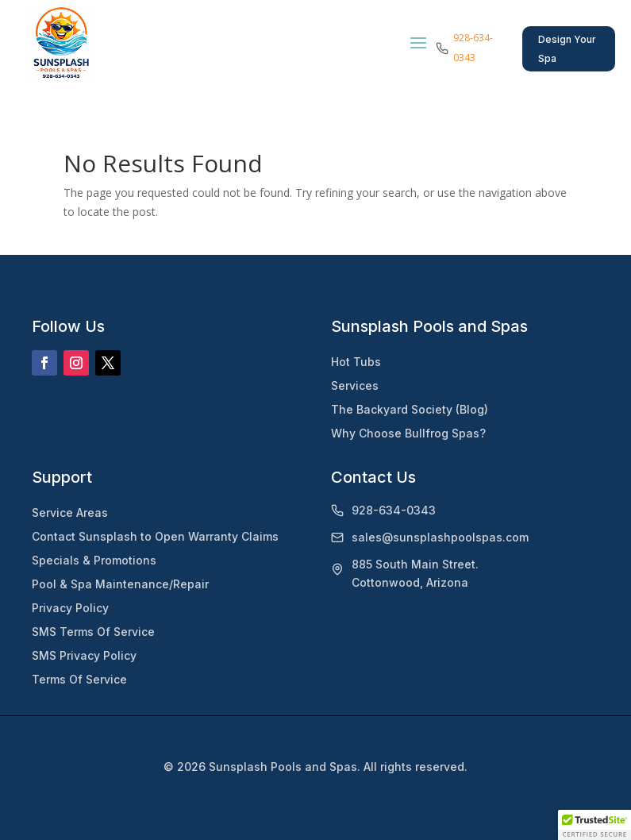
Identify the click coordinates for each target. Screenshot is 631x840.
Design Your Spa (567, 49)
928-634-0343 (394, 510)
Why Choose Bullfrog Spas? (408, 433)
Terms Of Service (79, 679)
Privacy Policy (70, 608)
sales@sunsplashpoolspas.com (440, 537)
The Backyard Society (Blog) (410, 409)
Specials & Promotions (94, 560)
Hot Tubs (356, 362)
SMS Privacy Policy (84, 655)
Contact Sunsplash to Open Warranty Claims (155, 536)
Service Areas (70, 512)
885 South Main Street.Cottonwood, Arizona (415, 574)
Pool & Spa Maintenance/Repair (120, 584)
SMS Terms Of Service (93, 632)
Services (355, 385)
